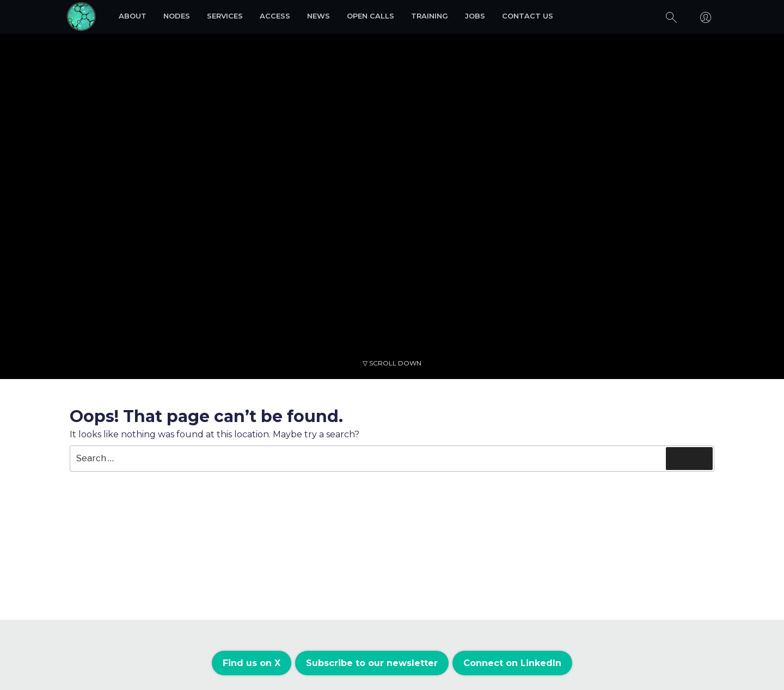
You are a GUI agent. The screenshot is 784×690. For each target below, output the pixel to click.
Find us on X (252, 663)
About (133, 16)
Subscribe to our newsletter (372, 663)
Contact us (528, 16)
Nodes (177, 16)
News (318, 16)
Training (430, 16)
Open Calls (370, 16)
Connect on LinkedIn (512, 663)
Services (225, 16)
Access (275, 16)
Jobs (475, 16)
